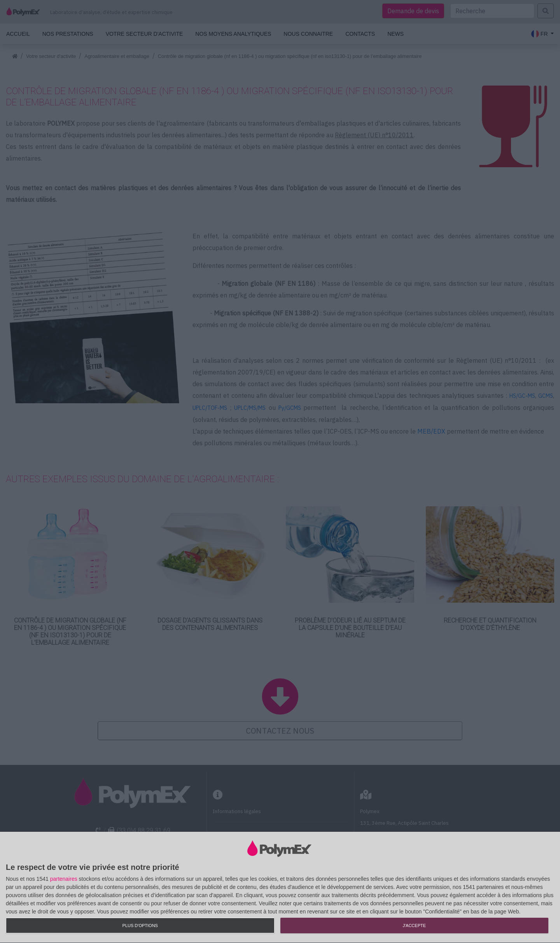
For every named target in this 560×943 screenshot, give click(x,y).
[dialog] (280, 888)
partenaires (64, 879)
